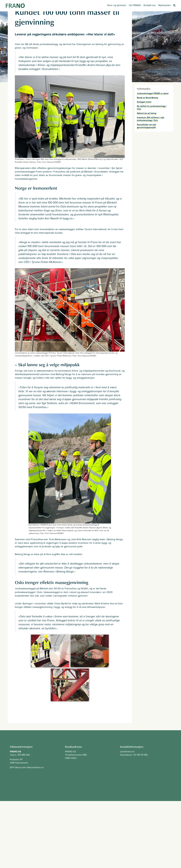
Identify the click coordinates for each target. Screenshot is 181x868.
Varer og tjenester (117, 5)
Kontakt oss (150, 5)
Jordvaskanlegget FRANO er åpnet (153, 93)
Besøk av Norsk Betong (147, 98)
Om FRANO (135, 5)
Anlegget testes (144, 102)
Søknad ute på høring (147, 113)
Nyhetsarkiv (164, 5)
